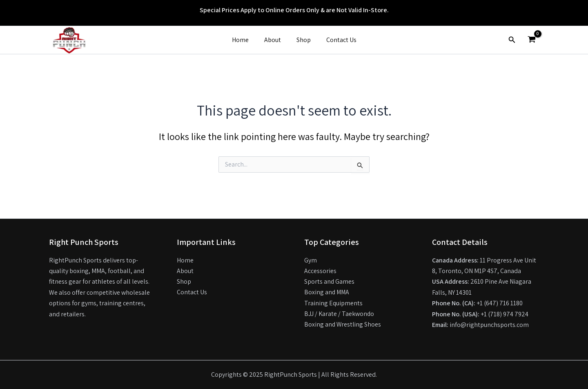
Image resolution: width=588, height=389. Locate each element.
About (274, 40)
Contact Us (338, 40)
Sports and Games (330, 281)
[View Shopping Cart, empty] (531, 40)
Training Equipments (334, 303)
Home (244, 40)
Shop (302, 40)
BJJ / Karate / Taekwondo (340, 314)
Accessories (320, 271)
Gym (311, 260)
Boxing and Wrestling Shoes (343, 325)
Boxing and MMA (327, 292)
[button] (512, 40)
